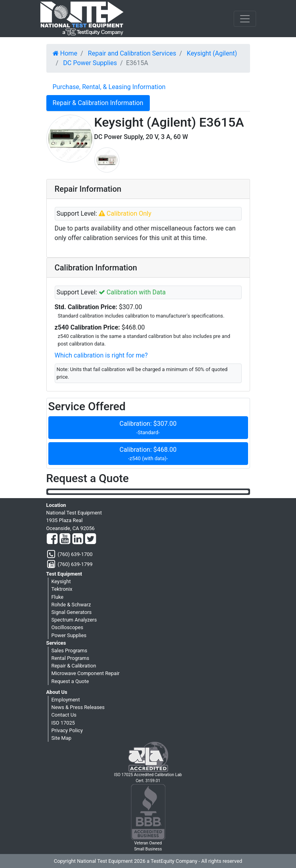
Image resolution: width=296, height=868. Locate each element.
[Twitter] (90, 539)
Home (65, 53)
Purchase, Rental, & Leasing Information (109, 87)
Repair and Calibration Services (132, 53)
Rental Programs (71, 658)
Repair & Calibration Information (98, 103)
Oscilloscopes (68, 627)
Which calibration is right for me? (101, 355)
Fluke (58, 597)
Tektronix (62, 589)
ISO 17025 (63, 723)
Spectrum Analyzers (74, 620)
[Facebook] (52, 539)
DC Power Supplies (90, 63)
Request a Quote (70, 681)
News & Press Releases (78, 707)
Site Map (62, 738)
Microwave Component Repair (86, 673)
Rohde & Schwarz (71, 605)
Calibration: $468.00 (148, 454)
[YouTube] (65, 539)
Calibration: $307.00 (148, 428)
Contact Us (64, 715)
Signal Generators (72, 612)
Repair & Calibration (74, 666)
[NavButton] (245, 19)
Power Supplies (69, 635)
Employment (66, 700)
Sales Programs (70, 651)
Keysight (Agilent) (212, 53)
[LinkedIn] (78, 539)
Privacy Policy (67, 730)
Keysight (61, 581)
